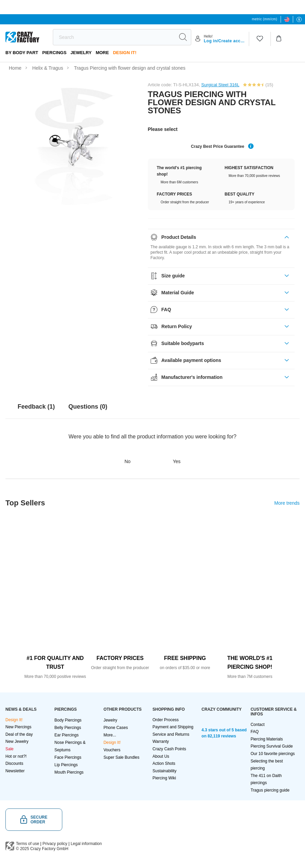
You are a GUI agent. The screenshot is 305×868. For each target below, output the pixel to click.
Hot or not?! (16, 756)
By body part (22, 53)
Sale (9, 749)
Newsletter (15, 771)
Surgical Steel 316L (220, 85)
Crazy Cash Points (169, 749)
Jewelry (81, 53)
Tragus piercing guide (270, 790)
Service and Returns (171, 734)
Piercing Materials (267, 739)
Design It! (125, 53)
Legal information (86, 844)
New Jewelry (17, 741)
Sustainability (164, 771)
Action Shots (164, 763)
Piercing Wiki (164, 778)
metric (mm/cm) (265, 19)
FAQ (255, 732)
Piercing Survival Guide (272, 746)
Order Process (165, 720)
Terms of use (28, 844)
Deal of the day (19, 734)
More (102, 53)
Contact (257, 725)
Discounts (14, 763)
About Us (161, 756)
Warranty (160, 741)
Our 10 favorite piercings (273, 754)
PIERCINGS (55, 53)
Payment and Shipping (173, 727)
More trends (287, 503)
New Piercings (18, 727)
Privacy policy (55, 844)
